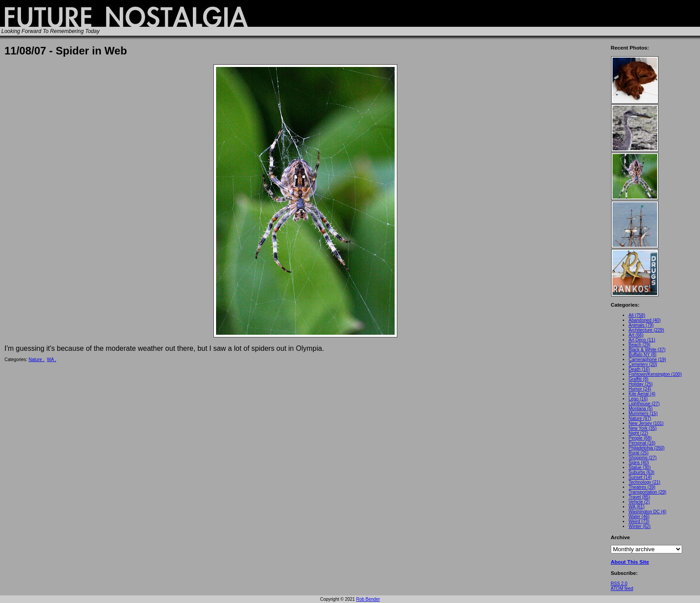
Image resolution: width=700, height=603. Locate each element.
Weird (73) (639, 522)
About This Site (630, 562)
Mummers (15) (643, 414)
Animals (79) (641, 325)
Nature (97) (640, 418)
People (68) (640, 438)
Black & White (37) (647, 350)
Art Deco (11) (642, 340)
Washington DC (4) (648, 512)
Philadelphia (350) (647, 448)
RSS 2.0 (619, 584)
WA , (52, 360)
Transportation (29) (648, 492)
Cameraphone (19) (647, 360)
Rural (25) (638, 453)
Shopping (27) (643, 458)
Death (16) (639, 369)
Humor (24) (640, 389)
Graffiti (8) (638, 379)
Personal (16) (642, 443)
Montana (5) (641, 409)
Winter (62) (640, 526)
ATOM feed (622, 588)
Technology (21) (644, 482)
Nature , (37, 360)
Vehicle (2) (639, 502)
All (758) (637, 315)
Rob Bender (368, 599)
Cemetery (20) (643, 364)
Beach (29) (640, 345)
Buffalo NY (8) (642, 355)
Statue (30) (640, 468)
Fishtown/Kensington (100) (655, 374)
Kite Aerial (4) (642, 394)
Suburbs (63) (642, 472)
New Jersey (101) (646, 423)
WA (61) (637, 507)
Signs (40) (639, 463)
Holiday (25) (641, 384)
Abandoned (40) (645, 320)
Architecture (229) (646, 330)
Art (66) (636, 335)
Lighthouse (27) (644, 404)
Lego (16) (638, 399)
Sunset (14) (640, 477)
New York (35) (643, 428)
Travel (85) (639, 497)
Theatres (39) (642, 487)
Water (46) (639, 517)
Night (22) (638, 433)
